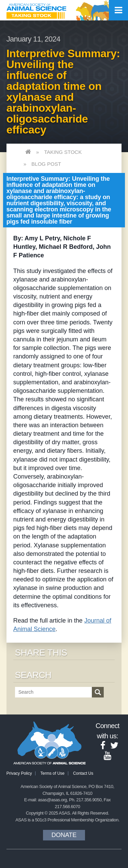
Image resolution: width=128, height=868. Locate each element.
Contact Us (83, 773)
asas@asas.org (52, 800)
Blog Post (46, 164)
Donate (64, 835)
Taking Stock (63, 152)
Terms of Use (52, 773)
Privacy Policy (19, 773)
